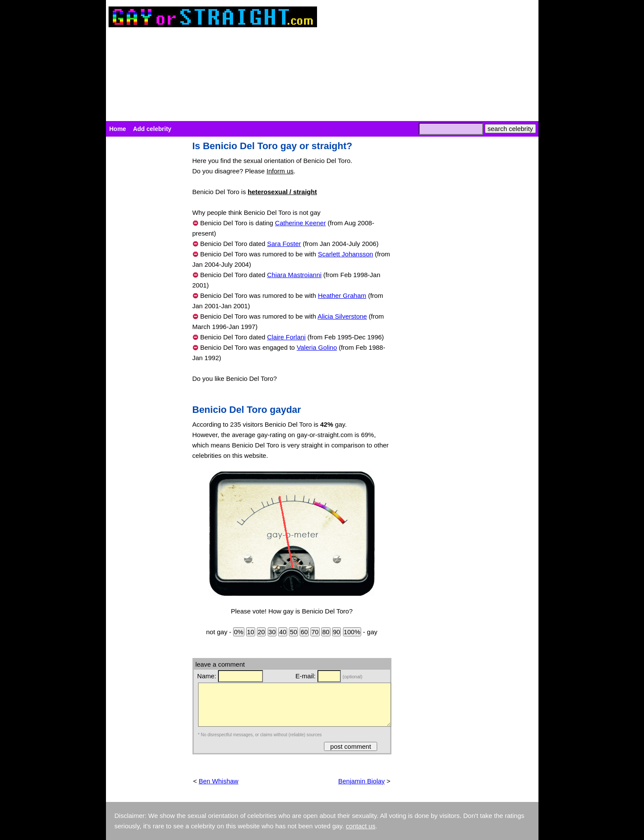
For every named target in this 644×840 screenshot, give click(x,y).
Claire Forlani (287, 337)
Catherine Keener (301, 223)
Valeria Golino (317, 347)
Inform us (280, 171)
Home (118, 129)
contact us (361, 826)
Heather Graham (342, 295)
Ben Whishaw (218, 781)
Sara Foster (284, 244)
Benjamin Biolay (362, 781)
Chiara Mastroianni (295, 275)
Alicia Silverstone (342, 316)
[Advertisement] (145, 271)
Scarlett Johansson (346, 254)
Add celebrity (152, 129)
